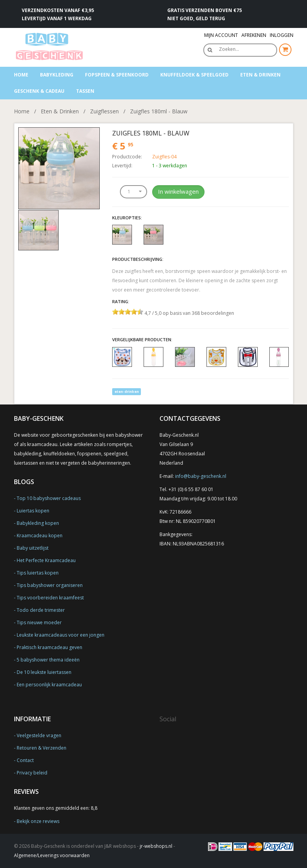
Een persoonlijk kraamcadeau (49, 685)
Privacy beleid (32, 773)
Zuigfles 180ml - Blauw (159, 111)
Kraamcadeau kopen (40, 536)
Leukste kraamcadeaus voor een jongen (61, 635)
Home (21, 75)
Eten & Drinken (260, 75)
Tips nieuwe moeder (39, 622)
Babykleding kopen (38, 523)
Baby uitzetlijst (33, 548)
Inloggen (282, 35)
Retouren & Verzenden (42, 748)
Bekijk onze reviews (38, 821)
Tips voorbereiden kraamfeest (50, 598)
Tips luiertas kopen (38, 573)
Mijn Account (221, 35)
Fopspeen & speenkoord (117, 75)
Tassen (85, 91)
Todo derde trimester (41, 610)
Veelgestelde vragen (39, 735)
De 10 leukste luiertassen (44, 672)
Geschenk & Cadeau (39, 91)
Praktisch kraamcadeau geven (49, 647)
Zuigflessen (104, 111)
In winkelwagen (178, 191)
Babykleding (57, 75)
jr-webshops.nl (156, 846)
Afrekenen (254, 35)
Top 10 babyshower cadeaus (49, 498)
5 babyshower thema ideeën (48, 660)
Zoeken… (229, 49)
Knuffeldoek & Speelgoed (194, 75)
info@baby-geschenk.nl (201, 476)
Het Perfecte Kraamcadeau (46, 560)
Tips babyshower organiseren (50, 585)
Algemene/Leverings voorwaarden (52, 855)
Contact (25, 760)
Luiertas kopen (33, 511)
